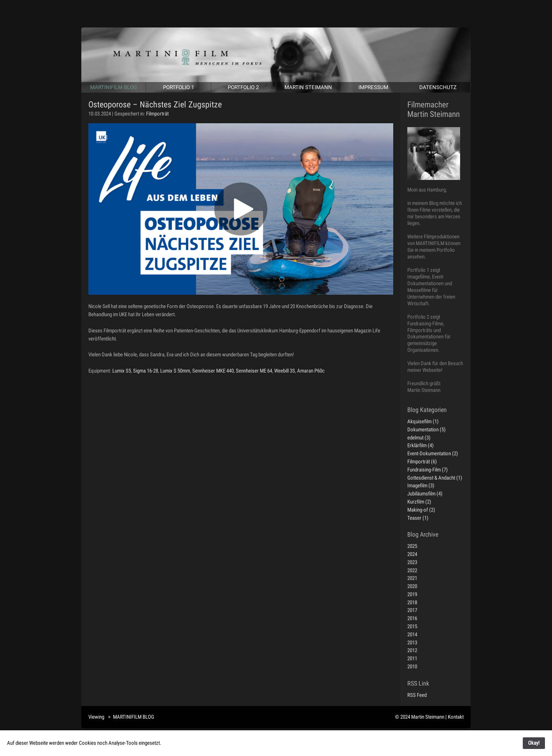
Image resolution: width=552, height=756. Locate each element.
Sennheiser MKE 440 (213, 371)
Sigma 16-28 (146, 371)
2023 (412, 562)
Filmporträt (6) (422, 462)
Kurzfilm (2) (419, 502)
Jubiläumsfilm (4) (425, 494)
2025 (412, 546)
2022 (412, 570)
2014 (412, 635)
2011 (412, 658)
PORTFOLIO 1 (178, 87)
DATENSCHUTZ (438, 87)
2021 (412, 578)
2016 (412, 618)
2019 (412, 594)
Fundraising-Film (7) (428, 470)
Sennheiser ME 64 (254, 371)
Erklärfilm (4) (421, 445)
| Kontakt (454, 717)
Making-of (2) (421, 510)
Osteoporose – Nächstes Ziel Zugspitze (155, 105)
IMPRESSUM (373, 87)
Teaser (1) (418, 518)
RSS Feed (417, 695)
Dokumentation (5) (426, 430)
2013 (412, 643)
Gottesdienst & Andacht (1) (435, 478)
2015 (412, 626)
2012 (412, 650)
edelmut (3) (419, 438)
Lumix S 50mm (175, 371)
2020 (412, 586)
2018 (412, 602)
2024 (412, 554)
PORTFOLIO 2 (243, 87)
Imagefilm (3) (421, 486)
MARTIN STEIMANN (308, 87)
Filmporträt (157, 114)
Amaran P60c (311, 371)
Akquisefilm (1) (423, 421)
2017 (412, 610)
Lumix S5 (122, 371)
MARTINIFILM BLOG (114, 87)
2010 (412, 667)
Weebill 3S (285, 371)
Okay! (534, 743)
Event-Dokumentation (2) (433, 454)
